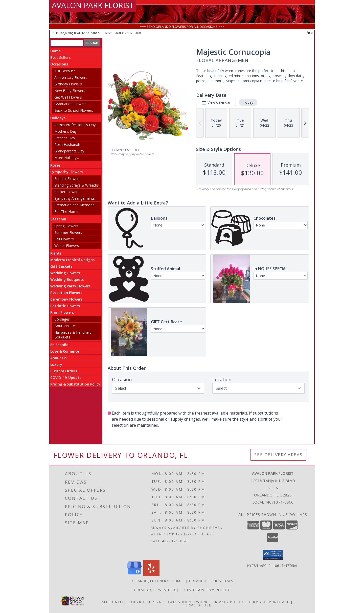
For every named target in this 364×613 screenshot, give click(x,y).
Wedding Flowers (65, 273)
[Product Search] (67, 43)
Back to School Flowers (74, 110)
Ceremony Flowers (66, 299)
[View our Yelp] (151, 575)
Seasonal (58, 219)
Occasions (59, 64)
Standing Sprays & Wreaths (77, 185)
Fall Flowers (64, 239)
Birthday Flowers (68, 84)
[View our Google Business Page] (134, 575)
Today (248, 102)
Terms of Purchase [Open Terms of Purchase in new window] (269, 602)
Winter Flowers (67, 246)
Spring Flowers (66, 226)
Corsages (62, 319)
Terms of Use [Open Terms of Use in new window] (197, 605)
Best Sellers (60, 58)
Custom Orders (64, 371)
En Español (60, 345)
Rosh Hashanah (67, 144)
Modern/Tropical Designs (72, 260)
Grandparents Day (69, 151)
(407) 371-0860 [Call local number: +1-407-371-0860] (132, 33)
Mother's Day (65, 131)
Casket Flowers (67, 192)
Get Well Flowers (68, 97)
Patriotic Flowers (65, 306)
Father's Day (65, 138)
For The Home (66, 211)
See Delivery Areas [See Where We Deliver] (278, 455)
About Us (58, 358)
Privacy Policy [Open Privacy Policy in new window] (228, 602)
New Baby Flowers (70, 91)
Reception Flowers (66, 293)
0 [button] (310, 33)
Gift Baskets (61, 266)
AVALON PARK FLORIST (93, 5)
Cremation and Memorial (75, 205)
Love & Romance (65, 351)
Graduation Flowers (70, 104)
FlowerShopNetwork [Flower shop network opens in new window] (185, 602)
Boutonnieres (65, 326)
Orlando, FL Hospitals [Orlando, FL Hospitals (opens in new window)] (211, 581)
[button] (273, 555)
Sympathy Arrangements (75, 198)
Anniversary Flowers (71, 77)
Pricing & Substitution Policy (75, 384)
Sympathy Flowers (66, 172)
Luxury (56, 364)
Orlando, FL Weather (155, 590)
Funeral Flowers (67, 179)
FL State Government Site (205, 590)
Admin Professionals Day (75, 125)
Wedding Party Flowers (70, 286)
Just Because (65, 71)
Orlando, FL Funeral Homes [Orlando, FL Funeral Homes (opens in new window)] (158, 581)
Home (55, 51)
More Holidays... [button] (67, 158)
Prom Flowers (62, 312)
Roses (55, 165)
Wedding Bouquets (67, 279)
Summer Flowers (68, 232)
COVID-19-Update (66, 378)
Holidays (58, 118)
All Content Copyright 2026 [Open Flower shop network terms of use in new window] (131, 602)
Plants (56, 253)
